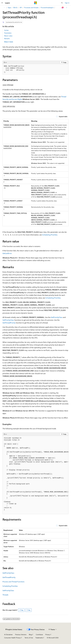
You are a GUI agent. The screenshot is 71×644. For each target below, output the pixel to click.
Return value (8, 36)
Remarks (7, 38)
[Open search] (62, 3)
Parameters (8, 33)
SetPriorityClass (8, 320)
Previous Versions (21, 634)
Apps (9, 8)
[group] (35, 475)
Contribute (39, 634)
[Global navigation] (2, 3)
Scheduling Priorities (50, 235)
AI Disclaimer (8, 634)
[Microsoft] (36, 3)
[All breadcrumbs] (4, 8)
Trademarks (39, 638)
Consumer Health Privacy (12, 638)
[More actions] (67, 8)
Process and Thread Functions (13, 582)
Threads (5, 595)
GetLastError (7, 253)
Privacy (48, 634)
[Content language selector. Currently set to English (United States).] (14, 629)
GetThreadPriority (9, 323)
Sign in (67, 3)
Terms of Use (29, 638)
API (21, 8)
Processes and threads (31, 8)
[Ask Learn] (63, 8)
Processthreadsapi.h (47, 8)
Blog (30, 634)
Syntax (6, 30)
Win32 (15, 8)
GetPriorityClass (57, 317)
